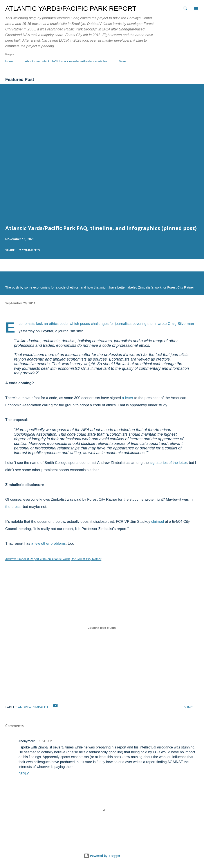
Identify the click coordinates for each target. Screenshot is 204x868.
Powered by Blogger (102, 856)
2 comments (30, 250)
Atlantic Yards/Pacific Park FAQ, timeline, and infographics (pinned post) (101, 228)
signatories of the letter (168, 463)
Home (9, 61)
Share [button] (10, 250)
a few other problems (48, 543)
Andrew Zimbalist (33, 707)
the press (13, 507)
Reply (24, 774)
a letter (127, 398)
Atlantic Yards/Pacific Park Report (71, 8)
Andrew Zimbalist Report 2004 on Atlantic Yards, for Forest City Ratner (53, 559)
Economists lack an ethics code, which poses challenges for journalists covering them (87, 324)
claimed (158, 522)
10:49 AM (46, 741)
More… (124, 61)
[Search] (186, 8)
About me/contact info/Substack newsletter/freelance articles (66, 61)
